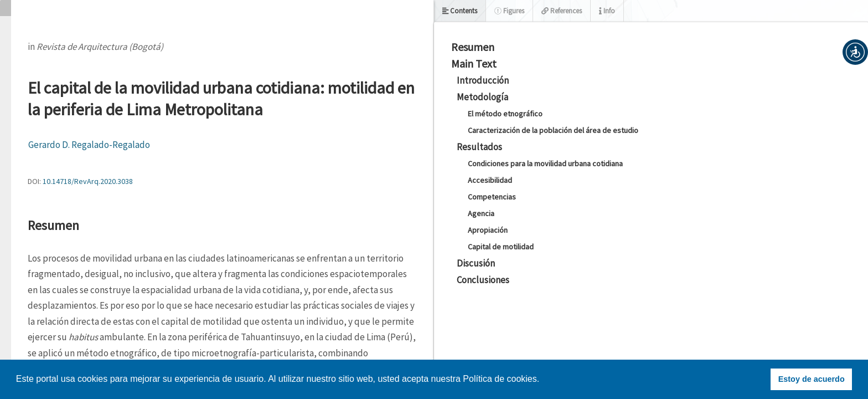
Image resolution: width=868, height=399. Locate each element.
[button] (855, 52)
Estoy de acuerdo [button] (812, 379)
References (562, 11)
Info (607, 11)
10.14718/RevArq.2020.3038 (88, 181)
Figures (509, 11)
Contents (460, 11)
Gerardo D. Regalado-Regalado (89, 145)
